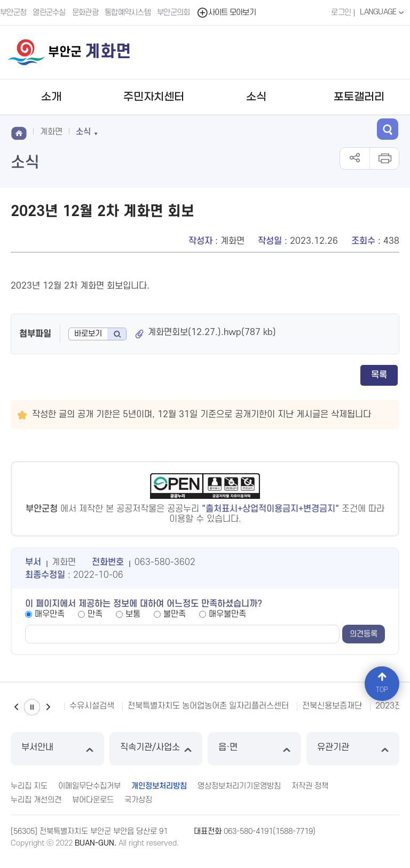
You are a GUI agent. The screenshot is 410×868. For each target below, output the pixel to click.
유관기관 (353, 749)
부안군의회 (174, 13)
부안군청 (13, 13)
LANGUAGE (383, 12)
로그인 (341, 13)
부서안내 (57, 749)
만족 (95, 614)
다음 (48, 707)
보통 (133, 614)
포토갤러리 (359, 97)
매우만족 (50, 614)
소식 (256, 97)
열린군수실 (49, 13)
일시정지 (32, 707)
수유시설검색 (92, 706)
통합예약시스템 (128, 13)
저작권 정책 (310, 786)
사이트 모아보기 (226, 13)
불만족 (175, 614)
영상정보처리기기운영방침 (239, 786)
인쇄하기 (384, 158)
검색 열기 (388, 129)
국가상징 (138, 800)
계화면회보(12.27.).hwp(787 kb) (212, 332)
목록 (379, 375)
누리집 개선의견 (36, 800)
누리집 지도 (29, 786)
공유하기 (355, 158)
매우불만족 (227, 614)
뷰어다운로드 (93, 800)
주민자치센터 (154, 97)
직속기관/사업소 (156, 749)
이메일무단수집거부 (89, 786)
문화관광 (85, 13)
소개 (51, 97)
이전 (16, 707)
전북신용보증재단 (332, 706)
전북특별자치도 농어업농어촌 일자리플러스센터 (208, 706)
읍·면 (254, 749)
